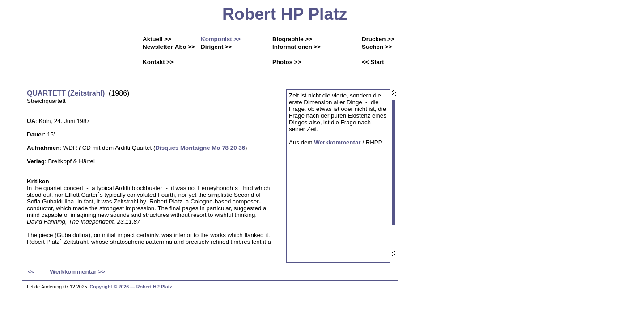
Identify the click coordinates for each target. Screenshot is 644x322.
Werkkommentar (337, 142)
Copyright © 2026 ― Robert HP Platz (131, 287)
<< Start (373, 62)
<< (31, 272)
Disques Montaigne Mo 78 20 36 (200, 148)
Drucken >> (378, 39)
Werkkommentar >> (78, 272)
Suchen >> (377, 47)
